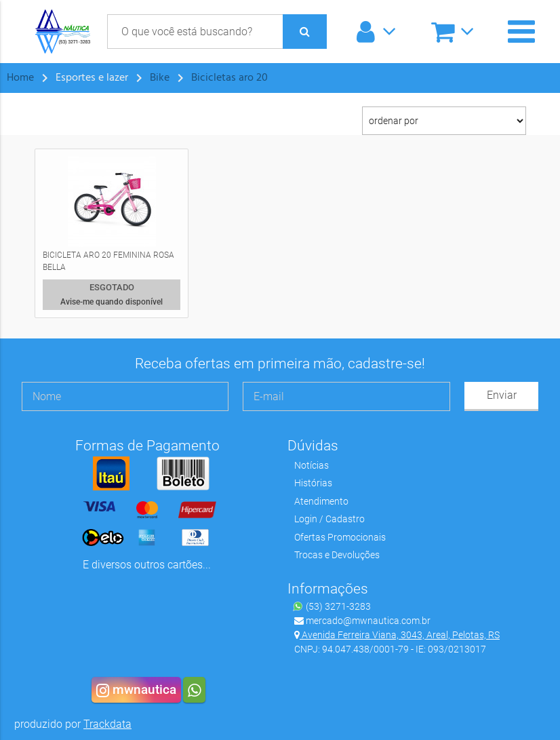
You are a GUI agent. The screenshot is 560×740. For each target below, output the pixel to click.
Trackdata (107, 724)
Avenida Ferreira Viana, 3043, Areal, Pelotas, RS (397, 635)
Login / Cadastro (329, 519)
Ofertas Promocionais (340, 537)
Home (20, 78)
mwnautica (136, 690)
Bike (160, 78)
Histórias (313, 483)
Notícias (312, 465)
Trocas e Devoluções (337, 555)
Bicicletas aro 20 (229, 78)
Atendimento (321, 501)
